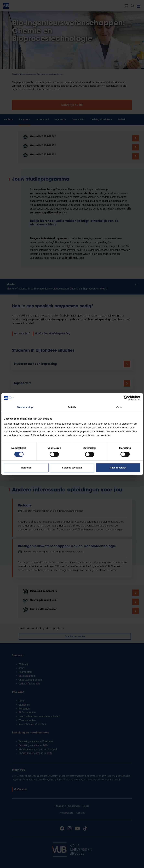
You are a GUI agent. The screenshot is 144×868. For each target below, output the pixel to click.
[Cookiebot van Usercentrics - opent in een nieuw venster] (126, 398)
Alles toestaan (118, 468)
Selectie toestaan (72, 468)
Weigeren (26, 468)
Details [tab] (72, 407)
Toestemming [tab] (25, 407)
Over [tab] (119, 407)
